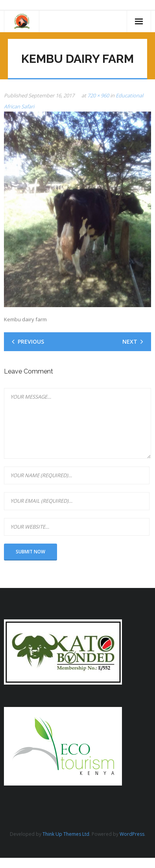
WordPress (132, 834)
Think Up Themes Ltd (66, 834)
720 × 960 (98, 95)
